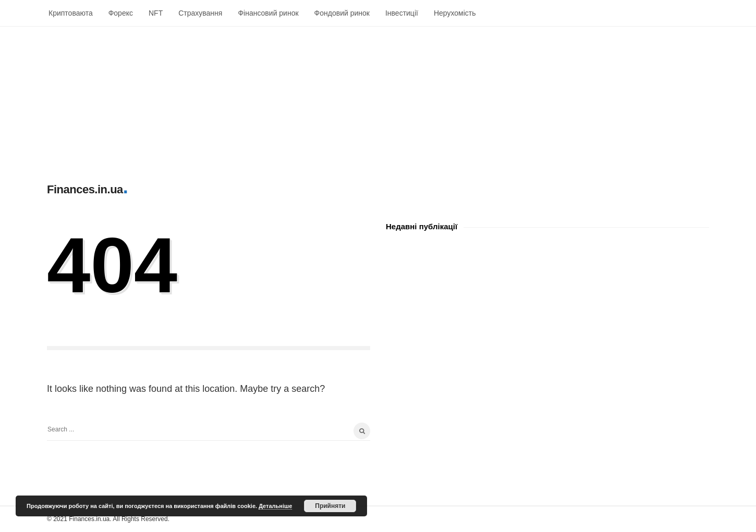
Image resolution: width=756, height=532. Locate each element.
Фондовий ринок (342, 13)
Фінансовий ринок (268, 13)
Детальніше (275, 506)
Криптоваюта (71, 13)
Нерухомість (455, 13)
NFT (156, 13)
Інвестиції (402, 13)
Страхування (200, 13)
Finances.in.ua (85, 189)
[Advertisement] (313, 100)
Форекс (121, 13)
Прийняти (330, 506)
